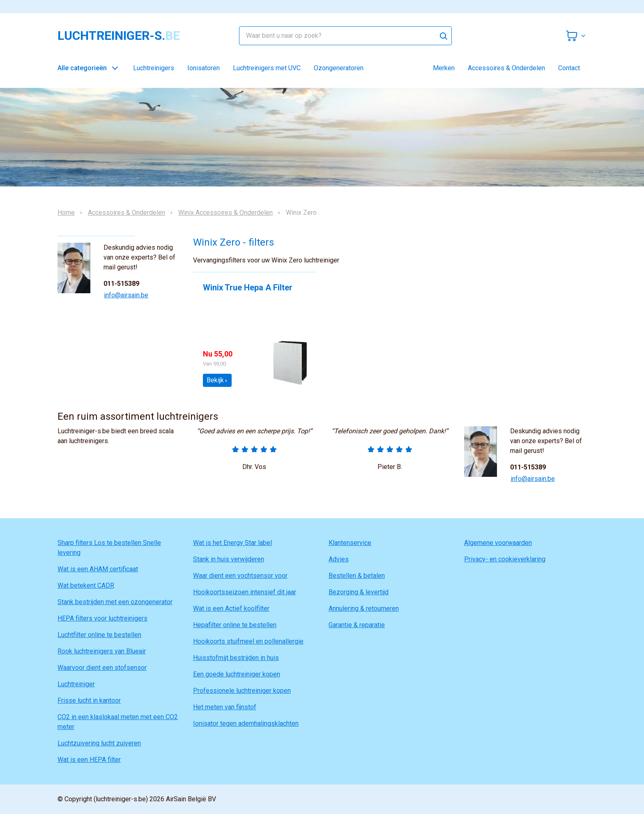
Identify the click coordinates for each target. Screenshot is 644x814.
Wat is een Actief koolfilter (231, 608)
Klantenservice (350, 543)
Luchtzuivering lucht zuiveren (99, 743)
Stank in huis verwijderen (229, 559)
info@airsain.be (126, 295)
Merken (444, 68)
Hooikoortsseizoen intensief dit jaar (245, 592)
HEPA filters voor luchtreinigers (102, 618)
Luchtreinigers (154, 68)
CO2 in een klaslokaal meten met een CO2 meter (118, 722)
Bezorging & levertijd (359, 592)
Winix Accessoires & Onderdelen (225, 213)
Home (66, 213)
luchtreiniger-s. (119, 36)
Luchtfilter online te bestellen (99, 635)
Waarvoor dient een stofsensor (102, 668)
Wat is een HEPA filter (89, 760)
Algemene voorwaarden (498, 543)
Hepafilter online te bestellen (235, 625)
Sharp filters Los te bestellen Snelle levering (109, 548)
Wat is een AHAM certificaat (98, 569)
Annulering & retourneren (364, 608)
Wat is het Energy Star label (232, 543)
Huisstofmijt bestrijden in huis (236, 658)
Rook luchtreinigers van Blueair (102, 651)
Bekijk (217, 380)
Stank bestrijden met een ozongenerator (115, 602)
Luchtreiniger (76, 684)
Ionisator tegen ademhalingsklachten (246, 723)
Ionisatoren (204, 68)
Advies (339, 559)
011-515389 (121, 284)
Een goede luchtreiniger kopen (237, 674)
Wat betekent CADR (86, 585)
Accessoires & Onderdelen (506, 68)
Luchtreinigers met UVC (267, 68)
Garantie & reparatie (357, 625)
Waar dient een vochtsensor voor (240, 576)
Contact (569, 68)
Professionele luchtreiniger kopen (242, 691)
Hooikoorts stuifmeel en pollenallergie (248, 641)
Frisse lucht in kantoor (89, 700)
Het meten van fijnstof (225, 707)
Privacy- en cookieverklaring (505, 559)
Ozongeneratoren (339, 68)
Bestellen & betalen (357, 576)
